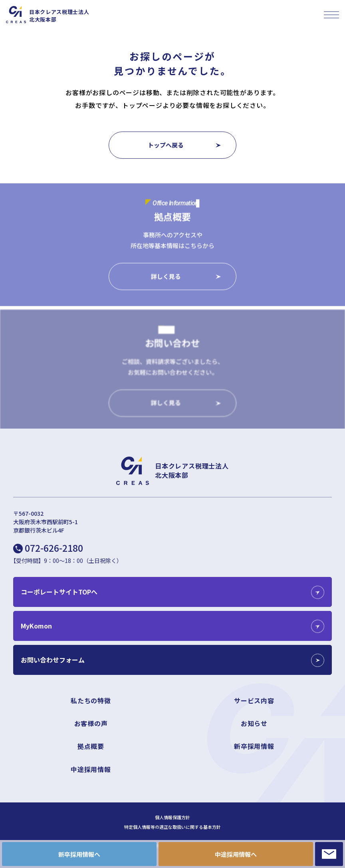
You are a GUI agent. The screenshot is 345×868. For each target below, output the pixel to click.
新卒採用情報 (254, 746)
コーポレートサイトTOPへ (59, 592)
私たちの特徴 (91, 700)
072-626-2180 (54, 548)
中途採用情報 (91, 769)
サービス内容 (254, 700)
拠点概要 (91, 746)
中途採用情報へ (236, 854)
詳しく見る (166, 277)
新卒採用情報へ (79, 854)
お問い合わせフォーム (53, 660)
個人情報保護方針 (172, 817)
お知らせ (254, 723)
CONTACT (329, 854)
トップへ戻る (166, 145)
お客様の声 (91, 723)
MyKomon (36, 626)
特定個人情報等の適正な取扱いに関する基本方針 (172, 827)
